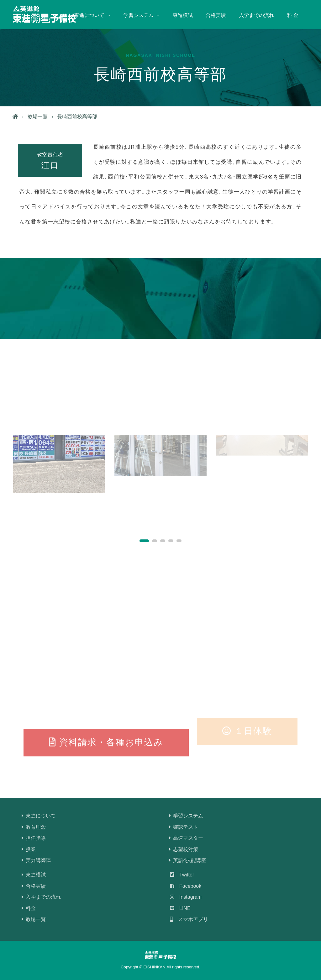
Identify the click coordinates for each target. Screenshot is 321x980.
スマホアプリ (189, 919)
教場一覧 (38, 117)
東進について (39, 816)
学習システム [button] (142, 15)
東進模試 (183, 15)
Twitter (182, 875)
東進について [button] (92, 15)
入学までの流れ (256, 15)
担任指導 (34, 838)
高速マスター (187, 838)
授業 (29, 849)
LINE (180, 908)
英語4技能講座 (188, 860)
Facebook (186, 886)
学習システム (187, 816)
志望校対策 (184, 849)
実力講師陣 (37, 860)
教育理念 (34, 827)
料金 (29, 908)
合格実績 (216, 15)
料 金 (293, 15)
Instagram (186, 897)
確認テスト (184, 827)
